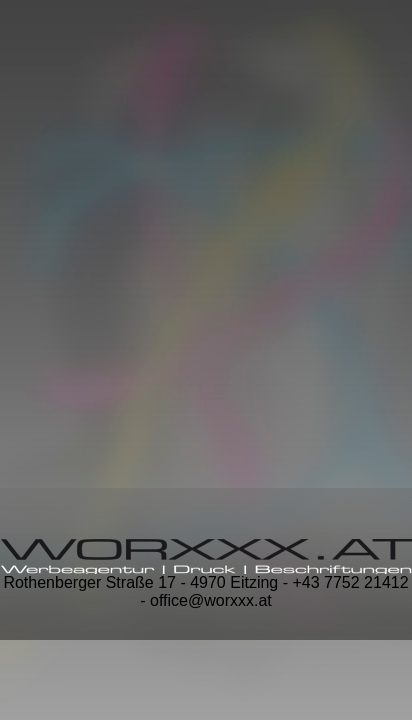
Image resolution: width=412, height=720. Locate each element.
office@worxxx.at (211, 600)
